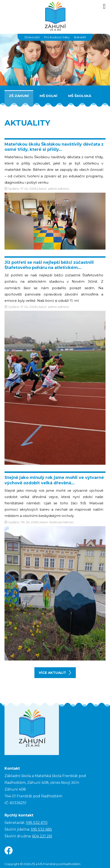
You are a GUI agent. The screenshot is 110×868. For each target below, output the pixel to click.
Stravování (32, 37)
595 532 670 (37, 823)
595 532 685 (41, 829)
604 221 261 (42, 836)
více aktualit (55, 673)
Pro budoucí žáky (57, 37)
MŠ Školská (80, 96)
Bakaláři (80, 37)
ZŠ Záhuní (19, 96)
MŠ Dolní (48, 96)
